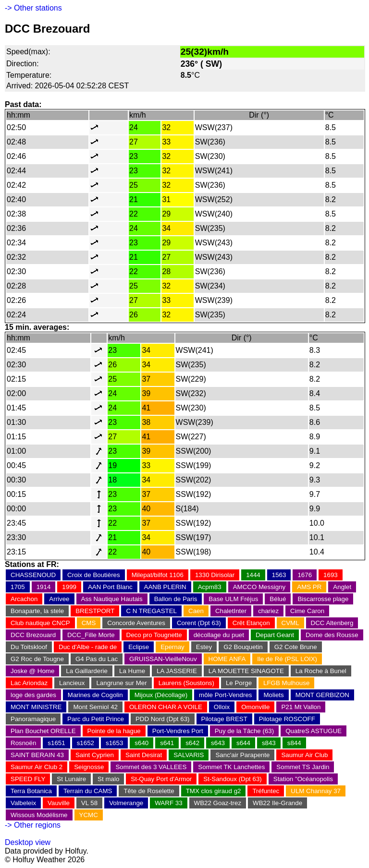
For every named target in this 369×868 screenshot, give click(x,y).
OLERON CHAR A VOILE (166, 707)
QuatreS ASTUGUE (314, 731)
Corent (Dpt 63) (199, 623)
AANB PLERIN (165, 587)
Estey (204, 647)
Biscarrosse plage (323, 599)
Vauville (59, 803)
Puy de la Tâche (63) (244, 731)
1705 (18, 587)
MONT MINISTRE (36, 707)
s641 (167, 743)
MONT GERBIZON (322, 695)
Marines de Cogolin (95, 695)
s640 (141, 743)
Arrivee (59, 599)
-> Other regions (33, 825)
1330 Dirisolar (215, 575)
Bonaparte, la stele (37, 611)
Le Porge (239, 683)
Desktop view (28, 842)
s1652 (86, 743)
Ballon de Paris (176, 599)
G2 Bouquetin (243, 647)
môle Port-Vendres (225, 695)
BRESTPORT (95, 611)
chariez (268, 611)
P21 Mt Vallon (301, 707)
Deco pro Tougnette (154, 635)
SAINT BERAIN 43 (37, 755)
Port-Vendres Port (178, 731)
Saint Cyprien (95, 755)
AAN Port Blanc (110, 587)
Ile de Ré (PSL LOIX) (287, 659)
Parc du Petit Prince (96, 719)
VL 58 (89, 803)
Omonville (255, 707)
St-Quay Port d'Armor (161, 779)
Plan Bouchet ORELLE (43, 731)
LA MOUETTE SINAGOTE (246, 671)
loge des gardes (33, 695)
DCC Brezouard (33, 635)
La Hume (132, 671)
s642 (192, 743)
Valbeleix (23, 803)
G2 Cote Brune (296, 647)
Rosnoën (23, 743)
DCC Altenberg (332, 623)
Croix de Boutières (94, 575)
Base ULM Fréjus (233, 599)
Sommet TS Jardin (303, 767)
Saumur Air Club (304, 755)
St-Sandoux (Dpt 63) (233, 779)
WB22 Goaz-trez (218, 803)
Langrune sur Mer (121, 683)
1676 (305, 575)
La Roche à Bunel (321, 671)
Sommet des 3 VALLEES (151, 767)
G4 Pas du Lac (97, 659)
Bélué (278, 599)
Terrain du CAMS (88, 791)
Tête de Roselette (149, 791)
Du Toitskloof (29, 647)
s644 (243, 743)
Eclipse (139, 647)
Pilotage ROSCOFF (287, 719)
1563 (279, 575)
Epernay (172, 647)
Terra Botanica (31, 791)
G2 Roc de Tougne (37, 659)
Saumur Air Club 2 (37, 767)
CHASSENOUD (33, 575)
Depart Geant (275, 635)
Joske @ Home (32, 671)
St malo (108, 779)
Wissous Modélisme (39, 815)
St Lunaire (71, 779)
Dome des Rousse (332, 635)
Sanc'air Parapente (242, 755)
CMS (89, 623)
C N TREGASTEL (151, 611)
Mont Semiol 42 (95, 707)
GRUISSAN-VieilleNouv (163, 659)
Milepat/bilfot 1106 (158, 575)
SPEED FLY (28, 779)
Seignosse (89, 767)
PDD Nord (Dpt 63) (163, 719)
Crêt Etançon (251, 623)
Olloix (222, 707)
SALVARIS (189, 755)
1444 (253, 575)
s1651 (56, 743)
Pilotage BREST (224, 719)
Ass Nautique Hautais (112, 599)
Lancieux (72, 683)
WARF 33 (168, 803)
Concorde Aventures (136, 623)
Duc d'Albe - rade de (88, 647)
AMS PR (309, 587)
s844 (294, 743)
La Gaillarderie (87, 671)
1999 (69, 587)
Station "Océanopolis (303, 779)
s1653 (114, 743)
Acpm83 (210, 587)
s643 (218, 743)
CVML (290, 623)
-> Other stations (33, 8)
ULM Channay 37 (316, 791)
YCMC (89, 815)
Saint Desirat (144, 755)
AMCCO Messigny (259, 587)
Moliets (273, 695)
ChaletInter (231, 611)
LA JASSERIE (177, 671)
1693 (331, 575)
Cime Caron (307, 611)
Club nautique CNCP (40, 623)
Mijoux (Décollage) (161, 695)
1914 (44, 587)
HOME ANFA (227, 659)
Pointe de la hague (114, 731)
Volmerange (126, 803)
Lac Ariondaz (29, 683)
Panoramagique (33, 719)
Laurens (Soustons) (186, 683)
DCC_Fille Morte (91, 635)
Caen (196, 611)
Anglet (342, 587)
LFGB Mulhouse (286, 683)
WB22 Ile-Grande (277, 803)
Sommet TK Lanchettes (231, 767)
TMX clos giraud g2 (214, 791)
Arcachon (24, 599)
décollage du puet (219, 635)
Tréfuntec (266, 791)
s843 (269, 743)
